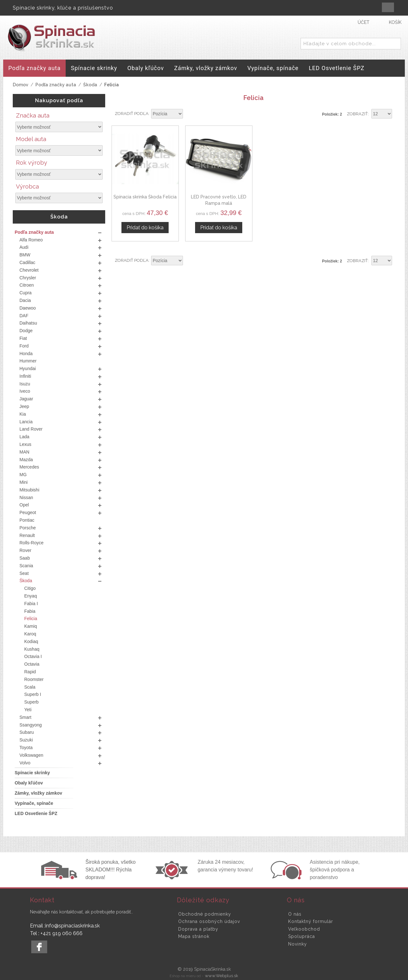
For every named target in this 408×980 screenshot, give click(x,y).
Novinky (298, 944)
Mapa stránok (194, 936)
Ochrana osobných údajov (209, 921)
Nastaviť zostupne (189, 114)
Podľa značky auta (56, 85)
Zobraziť (357, 114)
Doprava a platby (198, 929)
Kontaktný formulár (311, 921)
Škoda (90, 85)
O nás (295, 914)
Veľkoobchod (304, 929)
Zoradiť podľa (132, 114)
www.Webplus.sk (222, 976)
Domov (21, 85)
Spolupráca (302, 936)
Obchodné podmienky (205, 914)
